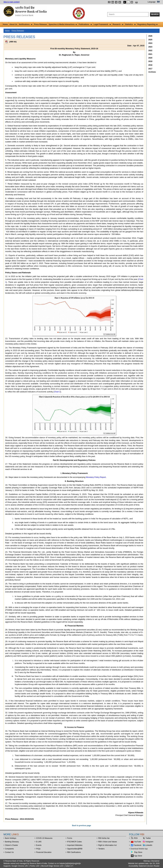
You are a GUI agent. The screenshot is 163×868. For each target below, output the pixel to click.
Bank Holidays (11, 838)
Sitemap (147, 861)
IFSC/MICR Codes (74, 842)
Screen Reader (154, 866)
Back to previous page (81, 826)
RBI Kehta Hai (104, 838)
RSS (136, 838)
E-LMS (39, 842)
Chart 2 (57, 392)
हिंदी (158, 2)
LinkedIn (149, 845)
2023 (150, 47)
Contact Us (9, 852)
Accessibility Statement (138, 866)
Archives (152, 72)
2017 (150, 69)
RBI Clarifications (74, 852)
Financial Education (44, 852)
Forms (70, 838)
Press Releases (40, 24)
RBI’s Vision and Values (108, 842)
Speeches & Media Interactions (63, 24)
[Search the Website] (128, 14)
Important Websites (75, 845)
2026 (150, 36)
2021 (150, 54)
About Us (13, 24)
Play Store (138, 852)
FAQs (38, 849)
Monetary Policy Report (96, 477)
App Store (138, 856)
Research (118, 24)
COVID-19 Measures (44, 838)
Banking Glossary (12, 842)
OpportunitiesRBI (75, 849)
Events (39, 845)
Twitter (148, 838)
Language (152, 2)
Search (155, 14)
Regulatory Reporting (148, 24)
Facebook (138, 845)
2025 (150, 40)
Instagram (149, 842)
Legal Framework (102, 24)
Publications (85, 24)
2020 (150, 58)
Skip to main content (12, 2)
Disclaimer (155, 861)
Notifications (26, 24)
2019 (150, 61)
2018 (150, 65)
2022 (150, 51)
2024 (150, 43)
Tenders (101, 849)
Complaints (9, 849)
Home (5, 24)
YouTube (138, 842)
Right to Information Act (107, 845)
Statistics (130, 24)
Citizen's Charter (11, 845)
